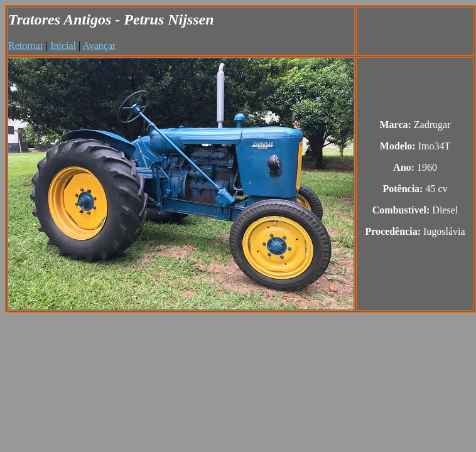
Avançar (99, 46)
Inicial (63, 46)
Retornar (26, 46)
